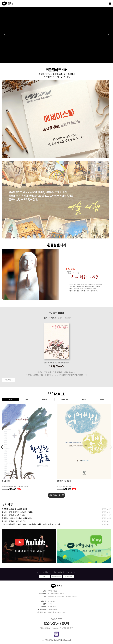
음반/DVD (65, 400)
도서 (10, 400)
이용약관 (47, 572)
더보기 (110, 504)
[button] (4, 35)
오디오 (102, 400)
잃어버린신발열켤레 (64, 481)
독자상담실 (69, 576)
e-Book (45, 400)
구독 (27, 400)
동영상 (84, 400)
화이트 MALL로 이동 (56, 495)
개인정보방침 (56, 572)
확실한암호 (6, 481)
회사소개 (39, 572)
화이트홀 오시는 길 (69, 572)
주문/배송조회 (56, 576)
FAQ (44, 576)
